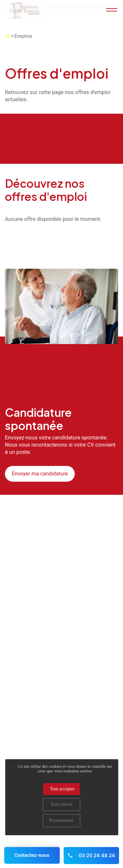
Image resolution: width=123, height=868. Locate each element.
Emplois (23, 36)
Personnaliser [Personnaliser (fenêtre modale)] (61, 820)
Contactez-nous (32, 855)
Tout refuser (62, 804)
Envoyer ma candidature (40, 474)
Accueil (7, 36)
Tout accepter (62, 789)
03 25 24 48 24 (91, 855)
